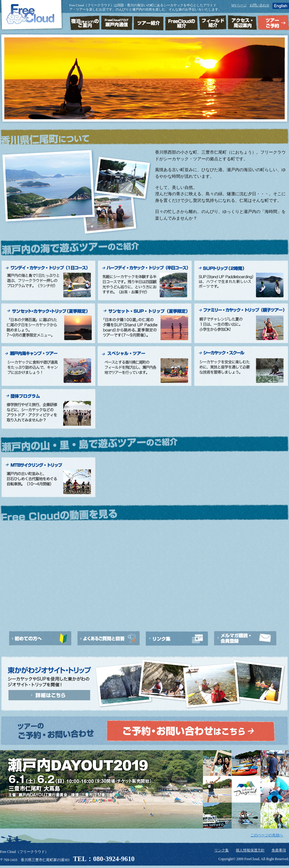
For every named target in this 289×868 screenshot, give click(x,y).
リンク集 (222, 850)
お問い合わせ (259, 5)
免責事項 (279, 850)
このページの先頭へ (267, 835)
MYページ (239, 5)
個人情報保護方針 (250, 850)
